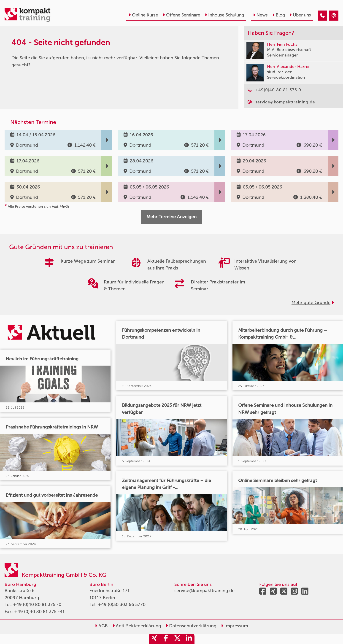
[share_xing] (154, 639)
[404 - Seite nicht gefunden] (322, 16)
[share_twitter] (177, 639)
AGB (101, 626)
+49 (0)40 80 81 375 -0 (37, 604)
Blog (279, 15)
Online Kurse (143, 15)
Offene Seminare (181, 15)
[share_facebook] (166, 639)
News (260, 15)
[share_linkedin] (189, 639)
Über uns (300, 15)
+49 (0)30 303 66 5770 (122, 604)
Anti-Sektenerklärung (137, 626)
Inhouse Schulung (224, 15)
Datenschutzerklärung (191, 626)
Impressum (235, 626)
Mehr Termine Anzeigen (171, 217)
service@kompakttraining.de (204, 590)
